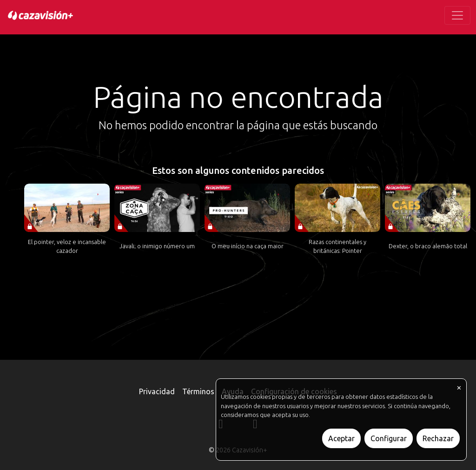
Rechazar (438, 438)
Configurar (389, 438)
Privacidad (157, 391)
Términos (198, 391)
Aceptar (341, 438)
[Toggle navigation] (457, 15)
